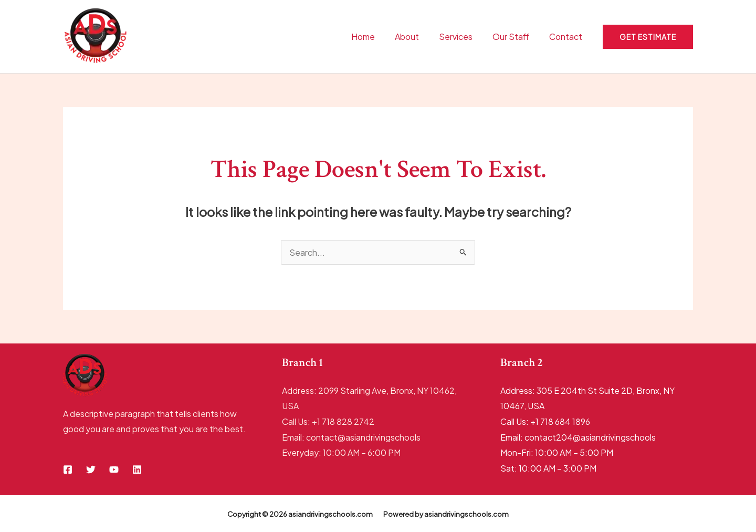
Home (377, 36)
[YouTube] (114, 470)
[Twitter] (91, 470)
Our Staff (516, 36)
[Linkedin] (137, 470)
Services (464, 36)
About (418, 36)
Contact (567, 36)
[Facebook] (68, 470)
